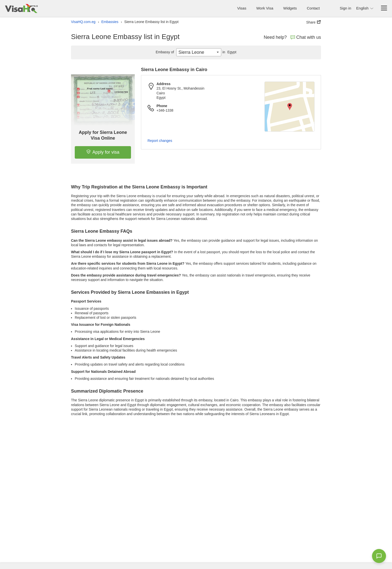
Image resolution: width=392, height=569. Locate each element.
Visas (242, 8)
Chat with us (306, 37)
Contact (313, 8)
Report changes (160, 141)
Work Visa (265, 8)
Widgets (290, 8)
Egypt (229, 52)
